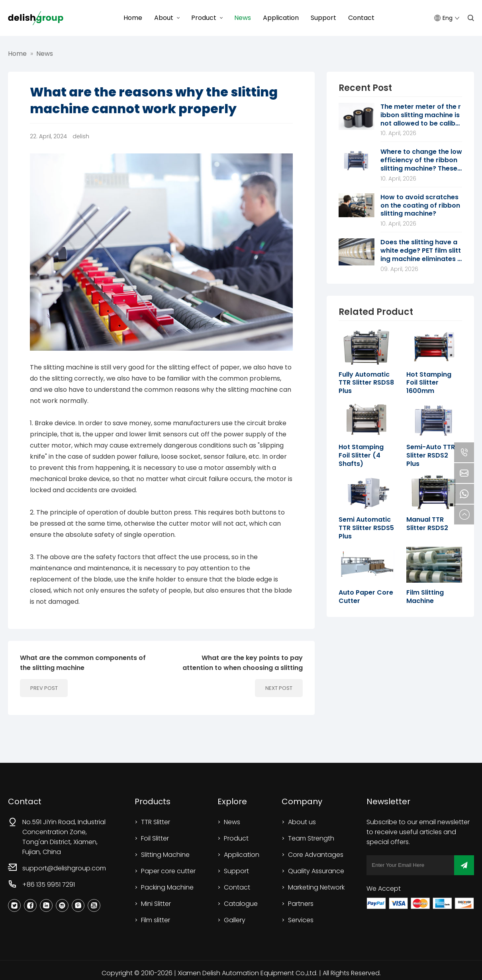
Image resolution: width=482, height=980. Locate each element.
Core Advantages (316, 855)
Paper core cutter (168, 871)
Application (281, 18)
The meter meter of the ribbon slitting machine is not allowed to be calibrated (421, 115)
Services (301, 920)
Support (323, 18)
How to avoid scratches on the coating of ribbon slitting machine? (420, 206)
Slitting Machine (165, 855)
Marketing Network (316, 887)
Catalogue (241, 904)
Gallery (235, 920)
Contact (361, 18)
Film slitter (156, 920)
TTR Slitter (156, 822)
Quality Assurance (316, 871)
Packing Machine (167, 887)
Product (204, 18)
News (243, 18)
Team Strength (311, 838)
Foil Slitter (155, 838)
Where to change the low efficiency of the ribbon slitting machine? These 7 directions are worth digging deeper (421, 160)
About (164, 18)
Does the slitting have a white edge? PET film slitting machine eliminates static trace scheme (421, 251)
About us (302, 822)
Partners (301, 904)
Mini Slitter (156, 904)
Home (133, 18)
